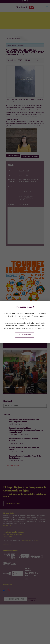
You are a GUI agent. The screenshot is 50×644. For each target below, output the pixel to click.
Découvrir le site (25, 335)
